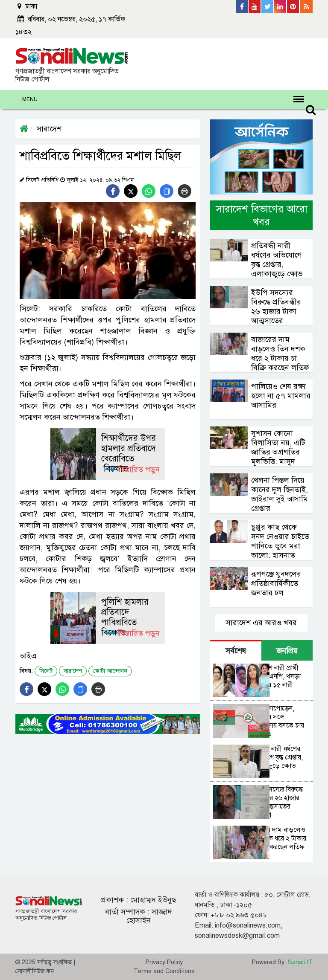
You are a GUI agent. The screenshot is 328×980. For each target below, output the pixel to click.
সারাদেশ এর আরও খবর (261, 623)
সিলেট (46, 671)
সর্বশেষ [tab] (236, 651)
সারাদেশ (49, 129)
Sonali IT (300, 962)
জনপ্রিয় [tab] (287, 651)
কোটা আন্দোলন (110, 671)
